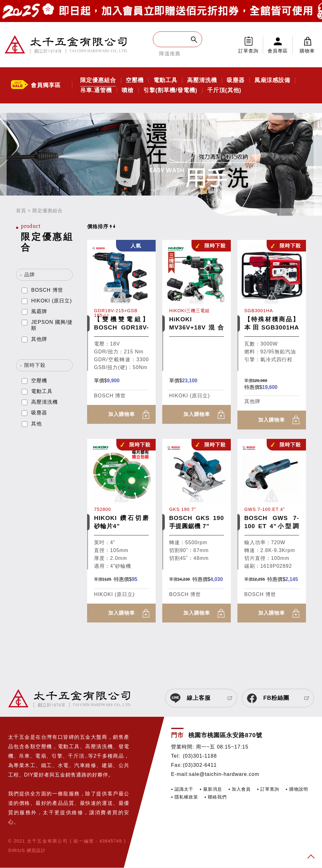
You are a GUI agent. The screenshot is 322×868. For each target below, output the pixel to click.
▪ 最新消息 (211, 789)
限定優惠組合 (98, 80)
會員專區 (278, 51)
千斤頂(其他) (224, 91)
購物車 (307, 45)
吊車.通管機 (96, 91)
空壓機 (135, 80)
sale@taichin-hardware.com (224, 774)
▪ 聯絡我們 (216, 797)
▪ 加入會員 (239, 789)
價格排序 (101, 227)
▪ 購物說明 (297, 789)
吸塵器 (236, 80)
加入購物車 (122, 414)
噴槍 (128, 91)
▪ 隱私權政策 (185, 797)
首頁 (21, 210)
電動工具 (165, 80)
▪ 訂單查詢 (268, 789)
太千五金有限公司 (66, 45)
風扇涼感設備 (272, 80)
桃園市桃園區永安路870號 (225, 735)
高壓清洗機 (202, 80)
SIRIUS (17, 851)
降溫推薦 (170, 54)
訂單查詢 (248, 51)
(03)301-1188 (200, 756)
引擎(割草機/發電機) (170, 91)
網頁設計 (36, 851)
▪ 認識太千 (182, 789)
